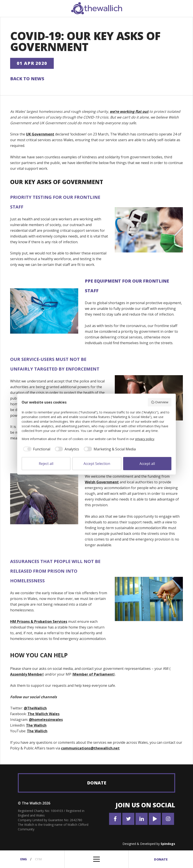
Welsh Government (102, 482)
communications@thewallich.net (90, 748)
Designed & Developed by (149, 844)
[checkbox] (36, 449)
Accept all (147, 464)
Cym (39, 859)
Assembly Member (27, 674)
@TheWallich (35, 708)
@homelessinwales (46, 720)
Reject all (46, 464)
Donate (97, 783)
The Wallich (36, 725)
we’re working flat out (129, 111)
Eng (23, 859)
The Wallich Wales (44, 714)
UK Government (40, 134)
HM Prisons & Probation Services (39, 621)
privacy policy (145, 439)
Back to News (27, 79)
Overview (160, 402)
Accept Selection (97, 464)
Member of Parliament (94, 674)
